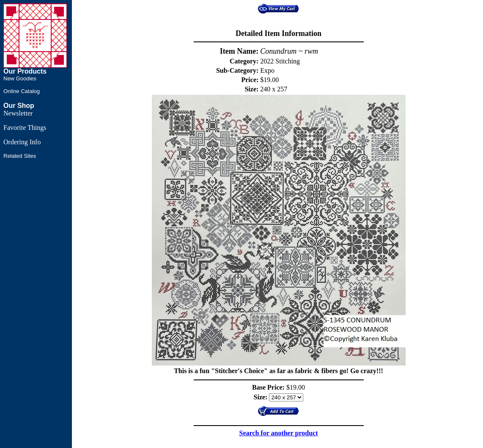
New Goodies (20, 78)
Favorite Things (25, 128)
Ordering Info (22, 142)
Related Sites (20, 156)
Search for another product (279, 433)
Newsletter (18, 113)
